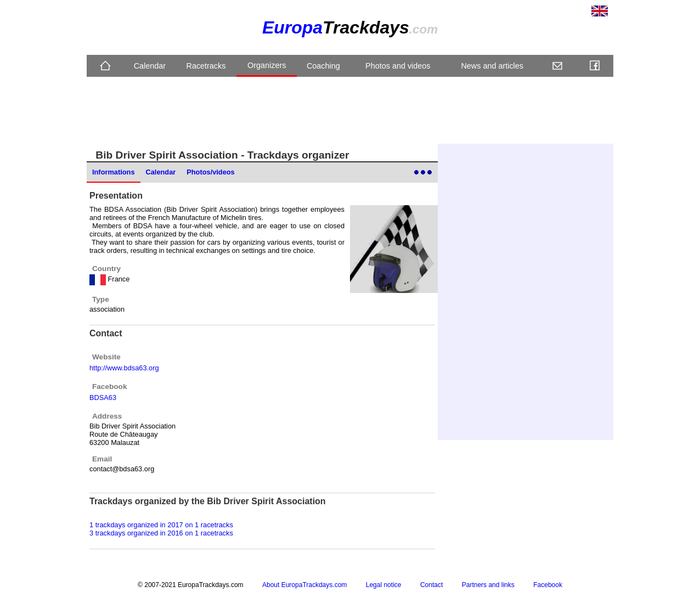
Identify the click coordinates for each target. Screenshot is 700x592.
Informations (114, 172)
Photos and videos (398, 66)
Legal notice (384, 585)
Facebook (548, 585)
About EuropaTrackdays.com (304, 585)
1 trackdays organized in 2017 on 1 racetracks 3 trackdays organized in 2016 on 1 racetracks (161, 529)
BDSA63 (103, 398)
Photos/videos (210, 172)
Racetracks (206, 66)
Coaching (323, 66)
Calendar (150, 66)
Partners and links (488, 585)
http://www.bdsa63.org (124, 368)
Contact (431, 585)
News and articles (492, 66)
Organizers (267, 65)
